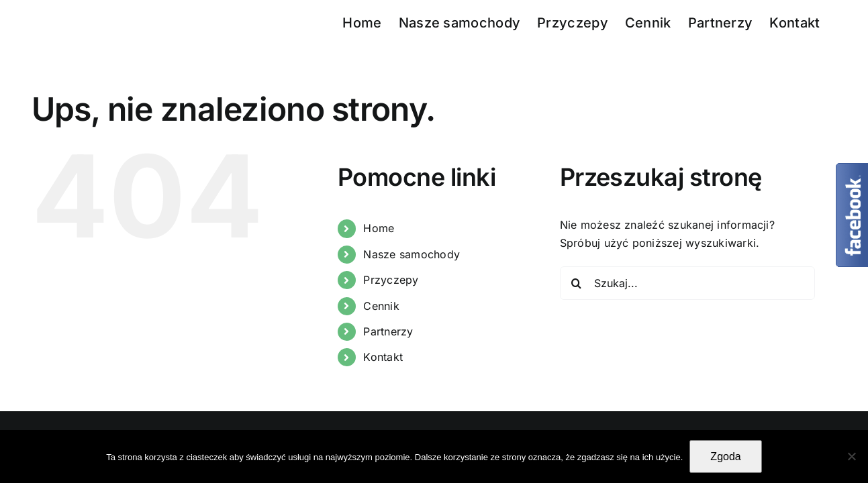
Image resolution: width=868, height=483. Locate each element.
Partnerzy (388, 331)
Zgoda (725, 457)
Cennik (381, 306)
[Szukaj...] (687, 283)
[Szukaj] (577, 283)
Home (379, 228)
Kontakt (383, 357)
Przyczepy (391, 280)
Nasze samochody (412, 254)
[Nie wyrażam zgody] (851, 456)
